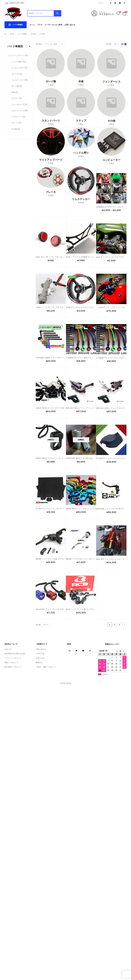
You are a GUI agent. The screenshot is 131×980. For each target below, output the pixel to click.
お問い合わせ (70, 25)
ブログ (40, 25)
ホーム (32, 25)
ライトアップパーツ (18, 56)
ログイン (101, 3)
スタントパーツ (20, 111)
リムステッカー (20, 80)
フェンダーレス (19, 104)
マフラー (17, 98)
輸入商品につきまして (13, 667)
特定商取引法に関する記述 (15, 654)
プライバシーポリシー (13, 658)
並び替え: (39, 44)
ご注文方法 (40, 654)
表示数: (109, 44)
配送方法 (39, 662)
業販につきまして (11, 662)
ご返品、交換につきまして (46, 667)
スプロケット (19, 117)
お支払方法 (40, 658)
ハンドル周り (19, 62)
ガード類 (17, 86)
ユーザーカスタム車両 (53, 25)
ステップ (16, 123)
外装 (15, 92)
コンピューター (19, 68)
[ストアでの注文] (55, 44)
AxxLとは (8, 649)
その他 (16, 129)
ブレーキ (17, 74)
